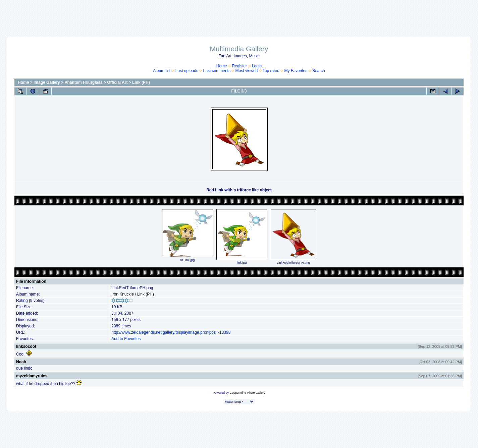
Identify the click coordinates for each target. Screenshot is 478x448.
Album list (162, 71)
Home (222, 66)
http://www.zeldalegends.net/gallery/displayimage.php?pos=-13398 (171, 332)
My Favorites (296, 71)
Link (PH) (141, 82)
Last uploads (187, 71)
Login (257, 66)
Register (239, 66)
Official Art (117, 82)
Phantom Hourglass (83, 82)
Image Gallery (47, 82)
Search (319, 71)
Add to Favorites (126, 339)
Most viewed (247, 71)
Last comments (217, 71)
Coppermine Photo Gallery (247, 393)
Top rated (271, 71)
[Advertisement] (239, 15)
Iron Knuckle (123, 294)
